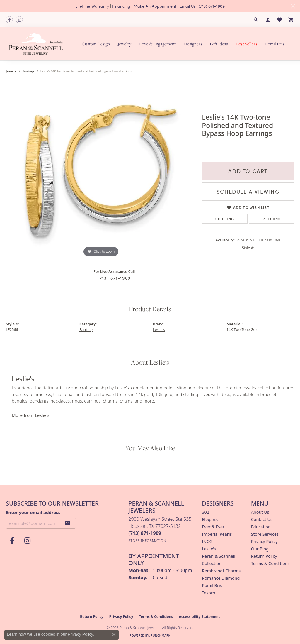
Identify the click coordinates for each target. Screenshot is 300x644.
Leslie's (159, 330)
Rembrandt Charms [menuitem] (221, 571)
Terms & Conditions (270, 563)
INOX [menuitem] (207, 541)
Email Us (187, 6)
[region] (101, 170)
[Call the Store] (145, 533)
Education (261, 527)
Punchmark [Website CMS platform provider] (161, 635)
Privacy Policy (264, 541)
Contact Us (262, 519)
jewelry (11, 71)
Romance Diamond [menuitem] (221, 578)
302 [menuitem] (206, 512)
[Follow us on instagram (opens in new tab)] (19, 20)
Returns (271, 219)
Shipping (225, 219)
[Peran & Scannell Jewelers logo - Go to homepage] (40, 44)
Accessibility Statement (199, 617)
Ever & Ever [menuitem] (213, 527)
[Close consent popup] (114, 635)
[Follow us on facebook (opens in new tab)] (9, 20)
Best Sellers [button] (247, 44)
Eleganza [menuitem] (211, 519)
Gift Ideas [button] (219, 44)
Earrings (29, 71)
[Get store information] (147, 541)
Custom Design (96, 44)
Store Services (265, 534)
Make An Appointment (155, 6)
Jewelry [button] (125, 44)
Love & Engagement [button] (157, 44)
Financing (121, 6)
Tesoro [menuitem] (208, 593)
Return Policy (264, 556)
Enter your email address (33, 512)
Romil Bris (275, 44)
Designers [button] (193, 44)
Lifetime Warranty (92, 6)
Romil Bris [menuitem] (212, 585)
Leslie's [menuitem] (209, 549)
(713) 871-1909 (212, 6)
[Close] (293, 6)
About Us (260, 512)
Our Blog (260, 549)
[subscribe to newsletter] (68, 523)
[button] (256, 20)
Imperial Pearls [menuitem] (217, 534)
